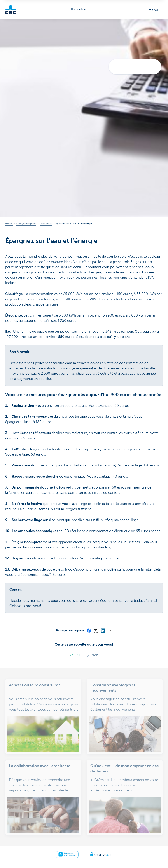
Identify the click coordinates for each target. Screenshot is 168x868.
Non (92, 655)
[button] (150, 10)
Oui (76, 655)
